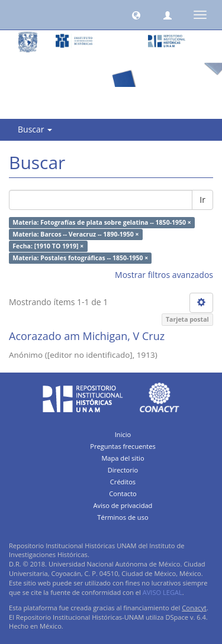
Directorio (123, 470)
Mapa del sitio (123, 458)
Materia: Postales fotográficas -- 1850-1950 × (80, 258)
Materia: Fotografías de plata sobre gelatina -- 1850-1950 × (102, 222)
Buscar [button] (35, 129)
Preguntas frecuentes (123, 446)
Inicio (123, 434)
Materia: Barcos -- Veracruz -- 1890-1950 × (75, 234)
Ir (202, 200)
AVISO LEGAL (163, 592)
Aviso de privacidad (123, 505)
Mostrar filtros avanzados (164, 275)
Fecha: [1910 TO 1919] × (48, 246)
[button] (136, 15)
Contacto (123, 493)
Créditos (123, 482)
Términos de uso (123, 517)
